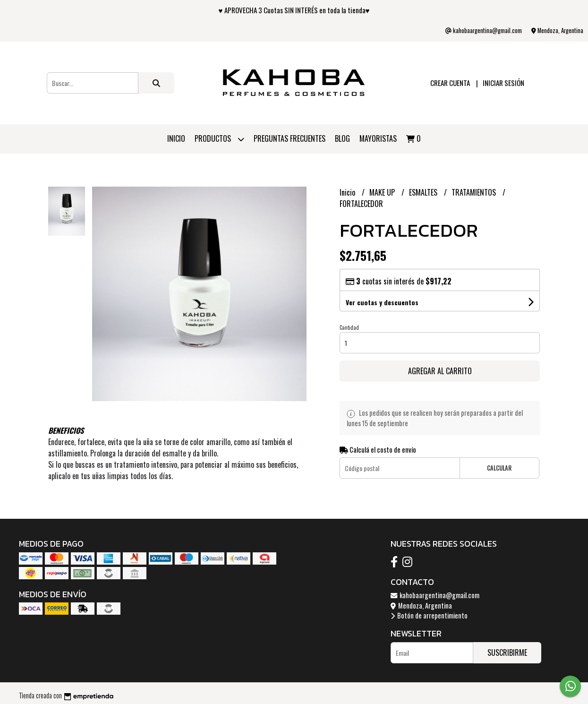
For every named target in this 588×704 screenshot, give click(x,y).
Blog (342, 138)
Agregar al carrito (440, 371)
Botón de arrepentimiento (429, 615)
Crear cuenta (450, 83)
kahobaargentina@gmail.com (435, 595)
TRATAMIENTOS (475, 192)
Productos (219, 139)
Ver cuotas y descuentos (382, 302)
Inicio (176, 138)
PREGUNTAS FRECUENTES (290, 138)
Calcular (499, 468)
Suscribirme (507, 652)
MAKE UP (383, 192)
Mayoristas (378, 138)
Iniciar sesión (503, 83)
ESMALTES (424, 192)
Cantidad (349, 327)
